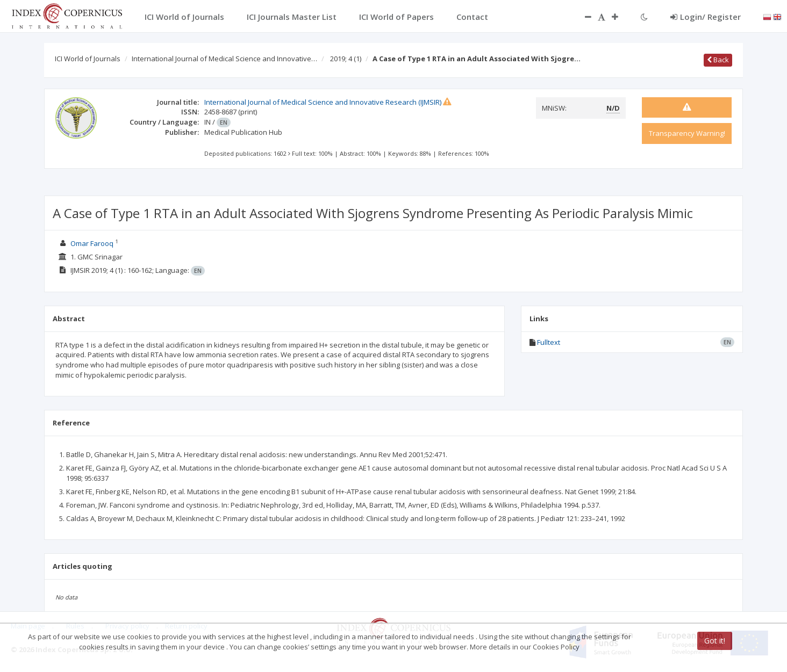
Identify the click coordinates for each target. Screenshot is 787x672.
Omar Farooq (92, 243)
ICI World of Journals (88, 59)
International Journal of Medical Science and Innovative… (224, 59)
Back (718, 60)
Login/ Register (706, 17)
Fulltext (549, 342)
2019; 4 (346, 59)
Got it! (715, 641)
